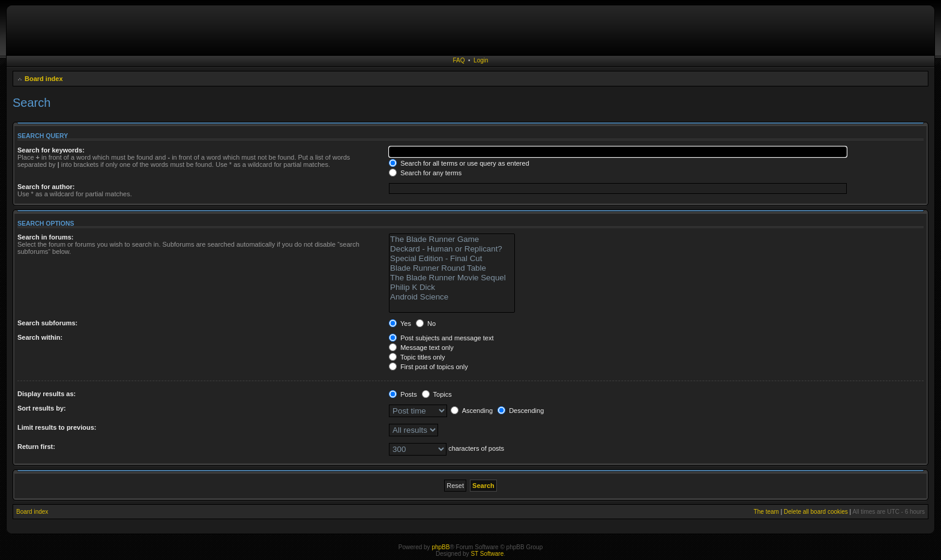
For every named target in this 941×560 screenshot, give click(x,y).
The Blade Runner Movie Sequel (452, 278)
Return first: (36, 447)
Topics (437, 394)
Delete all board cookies (816, 512)
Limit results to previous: (57, 427)
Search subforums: (47, 323)
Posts (403, 394)
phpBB (440, 547)
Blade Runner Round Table (452, 268)
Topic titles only (417, 357)
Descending (521, 411)
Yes (400, 324)
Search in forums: (46, 237)
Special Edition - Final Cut (452, 259)
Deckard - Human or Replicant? (452, 249)
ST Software (487, 554)
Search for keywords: (51, 150)
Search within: (40, 337)
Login (481, 60)
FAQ (458, 60)
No (426, 324)
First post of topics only (428, 367)
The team (766, 512)
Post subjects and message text (441, 338)
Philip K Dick (452, 288)
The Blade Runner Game (452, 239)
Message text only (421, 348)
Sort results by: (42, 408)
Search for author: (46, 187)
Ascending (472, 411)
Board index (44, 79)
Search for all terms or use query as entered (459, 163)
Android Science (452, 297)
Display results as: (47, 394)
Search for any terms (425, 173)
